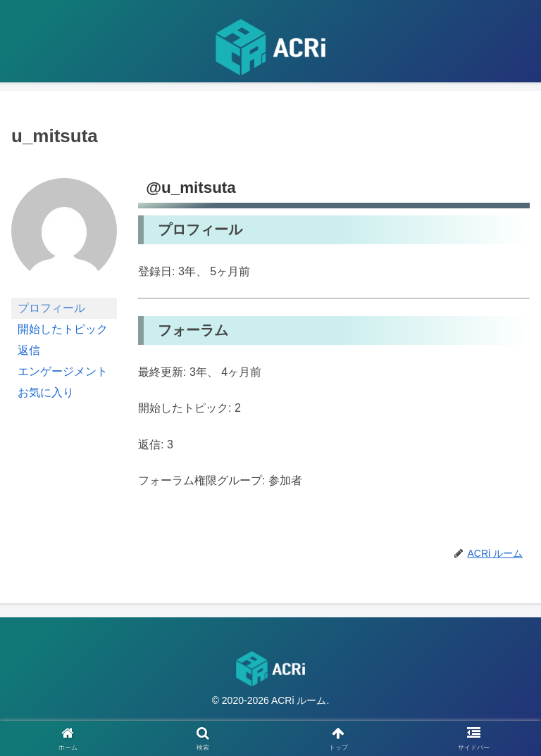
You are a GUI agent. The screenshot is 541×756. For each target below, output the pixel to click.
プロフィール (51, 308)
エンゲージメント (63, 371)
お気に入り (46, 392)
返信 (29, 350)
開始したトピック (63, 329)
